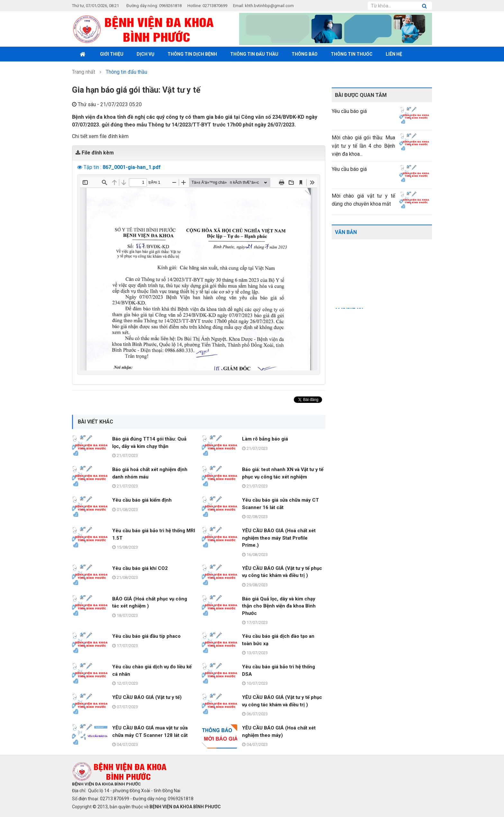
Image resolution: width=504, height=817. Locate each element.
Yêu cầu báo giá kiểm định (142, 500)
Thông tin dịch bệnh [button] (192, 54)
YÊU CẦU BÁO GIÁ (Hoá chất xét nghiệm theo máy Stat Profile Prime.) (279, 538)
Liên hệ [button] (394, 54)
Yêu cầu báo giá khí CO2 (140, 568)
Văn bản (346, 232)
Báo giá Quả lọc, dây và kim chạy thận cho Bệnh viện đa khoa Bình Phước (279, 606)
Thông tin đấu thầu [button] (254, 54)
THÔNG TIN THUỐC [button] (352, 54)
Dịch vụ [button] (145, 54)
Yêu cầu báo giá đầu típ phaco (146, 636)
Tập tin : (122, 167)
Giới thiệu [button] (112, 54)
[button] (80, 167)
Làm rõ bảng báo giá (265, 439)
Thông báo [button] (305, 54)
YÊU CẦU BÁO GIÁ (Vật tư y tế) (147, 697)
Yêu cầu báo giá (349, 111)
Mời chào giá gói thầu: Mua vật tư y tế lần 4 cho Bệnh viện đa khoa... (363, 146)
